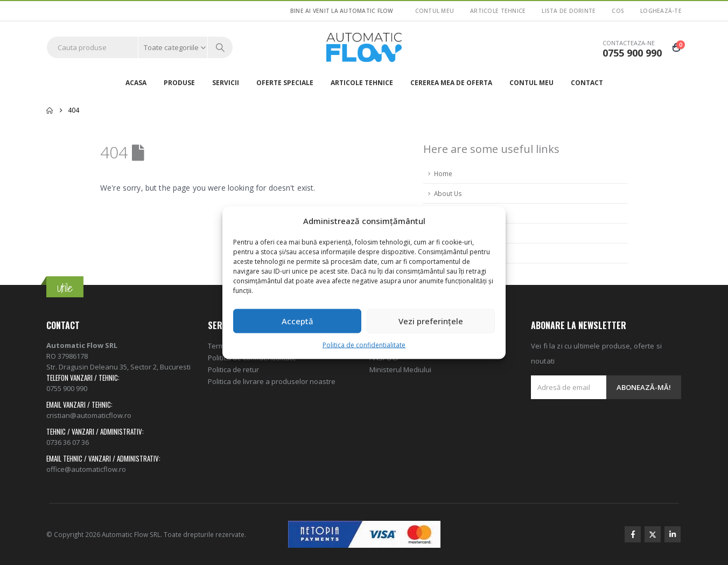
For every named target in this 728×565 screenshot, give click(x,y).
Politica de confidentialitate (364, 344)
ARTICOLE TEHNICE (498, 11)
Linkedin (673, 534)
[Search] (220, 47)
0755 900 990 (67, 388)
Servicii (226, 83)
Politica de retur (233, 369)
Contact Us (451, 253)
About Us (448, 193)
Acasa (136, 83)
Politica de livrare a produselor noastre (272, 381)
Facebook (633, 534)
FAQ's (443, 213)
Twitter (653, 534)
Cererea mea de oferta (451, 83)
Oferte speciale (285, 83)
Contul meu (435, 11)
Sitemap (447, 233)
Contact (587, 83)
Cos (618, 11)
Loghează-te (661, 11)
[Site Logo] (364, 47)
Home (443, 173)
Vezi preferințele (431, 321)
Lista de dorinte (569, 11)
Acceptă (297, 321)
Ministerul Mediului (400, 369)
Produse (179, 83)
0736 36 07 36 (68, 442)
